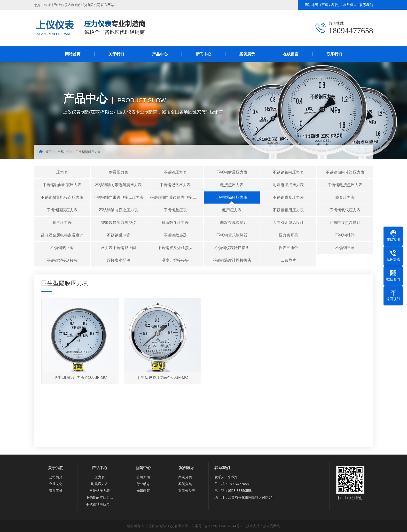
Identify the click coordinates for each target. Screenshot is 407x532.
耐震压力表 (118, 172)
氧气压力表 (62, 223)
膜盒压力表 (345, 197)
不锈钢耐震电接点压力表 (62, 197)
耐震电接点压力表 (288, 185)
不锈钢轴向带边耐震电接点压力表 (176, 197)
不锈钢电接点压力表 (345, 185)
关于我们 (116, 54)
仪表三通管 (288, 248)
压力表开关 (288, 235)
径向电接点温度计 (345, 223)
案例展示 (247, 54)
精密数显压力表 (175, 223)
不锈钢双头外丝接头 (175, 248)
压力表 (62, 172)
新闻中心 (203, 54)
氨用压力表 (232, 210)
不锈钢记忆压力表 (175, 185)
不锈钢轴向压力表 (288, 172)
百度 (325, 5)
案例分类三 (187, 491)
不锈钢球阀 (345, 235)
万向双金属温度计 (288, 223)
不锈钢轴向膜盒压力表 (118, 210)
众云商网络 (272, 526)
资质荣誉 (56, 491)
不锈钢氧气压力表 (345, 210)
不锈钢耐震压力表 (232, 172)
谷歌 (335, 5)
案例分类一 (187, 477)
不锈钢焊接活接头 (62, 260)
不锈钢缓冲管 (118, 235)
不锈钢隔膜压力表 (62, 210)
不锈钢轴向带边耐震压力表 (118, 185)
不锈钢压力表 (175, 172)
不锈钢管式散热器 (232, 235)
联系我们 (366, 5)
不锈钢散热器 (175, 235)
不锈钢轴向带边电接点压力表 (118, 197)
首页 (48, 152)
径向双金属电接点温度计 (62, 235)
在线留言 (350, 5)
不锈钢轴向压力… (100, 504)
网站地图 (311, 5)
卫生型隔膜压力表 (88, 152)
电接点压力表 (232, 185)
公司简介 (56, 477)
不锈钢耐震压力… (100, 497)
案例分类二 (187, 484)
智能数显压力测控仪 (118, 223)
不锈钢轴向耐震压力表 (62, 185)
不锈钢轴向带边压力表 (345, 172)
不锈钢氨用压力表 (288, 210)
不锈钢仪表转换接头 (232, 248)
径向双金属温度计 (232, 223)
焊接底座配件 (118, 260)
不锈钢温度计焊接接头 (232, 260)
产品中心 (160, 54)
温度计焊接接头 (175, 260)
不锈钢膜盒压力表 (288, 197)
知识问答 (143, 491)
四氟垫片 (288, 260)
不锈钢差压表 (175, 210)
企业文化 (56, 484)
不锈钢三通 (345, 248)
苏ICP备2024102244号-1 (224, 526)
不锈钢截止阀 (62, 248)
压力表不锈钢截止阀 (118, 248)
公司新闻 (143, 477)
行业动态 (143, 484)
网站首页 (73, 54)
